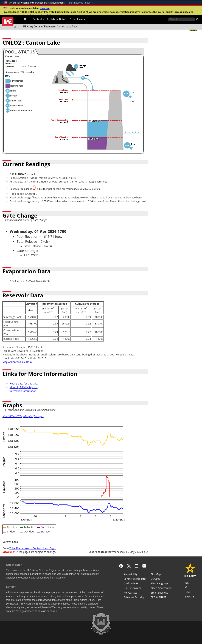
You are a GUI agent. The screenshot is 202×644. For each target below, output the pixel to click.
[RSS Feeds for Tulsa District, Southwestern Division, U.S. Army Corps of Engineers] (190, 583)
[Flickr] (144, 566)
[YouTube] (137, 566)
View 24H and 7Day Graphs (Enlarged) (23, 416)
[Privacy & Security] (135, 598)
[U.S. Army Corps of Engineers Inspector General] (190, 588)
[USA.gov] (162, 579)
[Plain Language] (162, 584)
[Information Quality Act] (135, 584)
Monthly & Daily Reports (24, 387)
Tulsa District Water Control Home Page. (33, 548)
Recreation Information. (23, 391)
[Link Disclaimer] (135, 588)
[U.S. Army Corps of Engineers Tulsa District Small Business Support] (162, 593)
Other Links (78, 19)
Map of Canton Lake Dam (17, 362)
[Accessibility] (135, 575)
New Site (45, 8)
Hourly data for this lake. (24, 384)
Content (38, 19)
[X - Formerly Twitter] (129, 566)
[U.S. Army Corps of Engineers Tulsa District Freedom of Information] (190, 592)
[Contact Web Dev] (135, 579)
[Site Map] (162, 575)
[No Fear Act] (135, 593)
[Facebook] (121, 566)
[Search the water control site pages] (181, 19)
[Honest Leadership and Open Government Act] (162, 588)
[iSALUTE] (190, 597)
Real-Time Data (57, 19)
